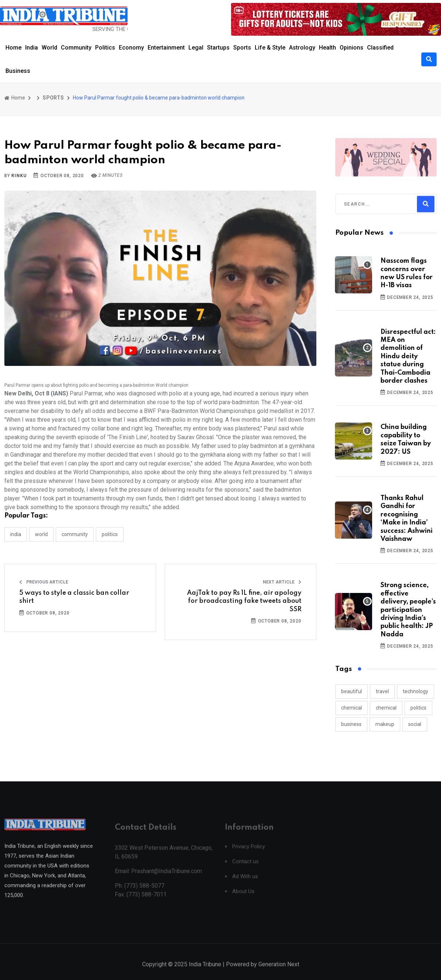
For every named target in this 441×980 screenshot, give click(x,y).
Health (327, 48)
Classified (380, 48)
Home (13, 48)
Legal (196, 48)
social (415, 724)
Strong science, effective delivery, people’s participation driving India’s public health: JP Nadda (408, 610)
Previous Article (44, 582)
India (32, 48)
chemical (352, 708)
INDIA (16, 534)
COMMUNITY (75, 534)
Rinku (19, 176)
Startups (218, 48)
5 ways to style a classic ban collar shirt (74, 597)
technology (415, 691)
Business (18, 71)
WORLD (41, 534)
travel (382, 691)
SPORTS (53, 98)
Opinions (352, 48)
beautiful (352, 691)
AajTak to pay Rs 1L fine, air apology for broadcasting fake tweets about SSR (244, 601)
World (49, 48)
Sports (242, 48)
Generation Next (279, 972)
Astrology (302, 48)
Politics (105, 48)
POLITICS (110, 534)
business (351, 724)
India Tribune (205, 972)
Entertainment (166, 48)
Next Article (282, 582)
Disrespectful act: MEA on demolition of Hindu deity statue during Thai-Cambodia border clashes (408, 356)
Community (76, 48)
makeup (385, 724)
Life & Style (270, 48)
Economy (131, 48)
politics (418, 708)
